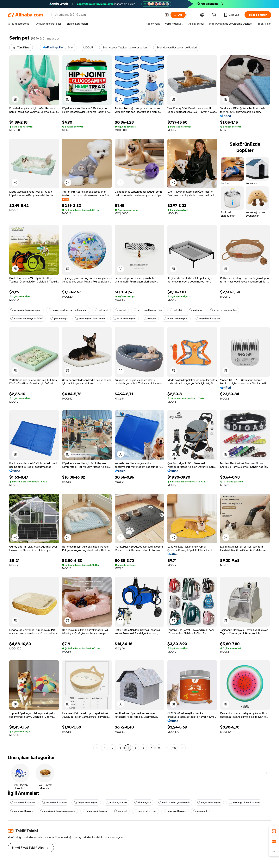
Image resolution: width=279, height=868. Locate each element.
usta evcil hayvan (22, 811)
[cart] (215, 15)
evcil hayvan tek (116, 803)
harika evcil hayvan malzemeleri (68, 310)
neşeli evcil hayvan (208, 319)
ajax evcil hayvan (175, 811)
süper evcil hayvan (95, 811)
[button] (167, 15)
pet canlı (101, 310)
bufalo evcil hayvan (176, 319)
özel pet (150, 319)
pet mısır (196, 310)
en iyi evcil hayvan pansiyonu (58, 811)
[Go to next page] (182, 748)
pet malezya (59, 319)
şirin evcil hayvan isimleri (26, 310)
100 (174, 748)
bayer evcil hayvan (209, 803)
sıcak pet (200, 811)
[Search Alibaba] (108, 15)
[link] (274, 831)
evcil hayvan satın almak (90, 319)
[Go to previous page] (97, 748)
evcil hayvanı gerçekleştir (174, 803)
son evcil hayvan (146, 811)
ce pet (121, 310)
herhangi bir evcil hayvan (244, 803)
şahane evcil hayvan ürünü (27, 319)
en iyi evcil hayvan (124, 319)
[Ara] (178, 15)
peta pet (121, 811)
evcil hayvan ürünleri (223, 310)
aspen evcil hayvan (22, 803)
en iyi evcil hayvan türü (148, 310)
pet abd (176, 310)
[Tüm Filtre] (21, 47)
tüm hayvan (143, 803)
